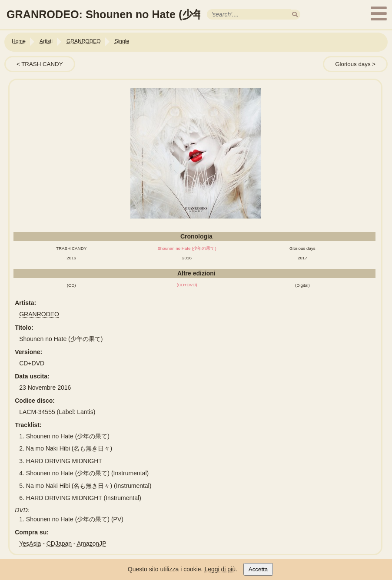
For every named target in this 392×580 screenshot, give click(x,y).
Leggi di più (220, 569)
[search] (295, 15)
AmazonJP (92, 544)
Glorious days (353, 64)
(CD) (71, 285)
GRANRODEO (39, 314)
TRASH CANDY (42, 64)
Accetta (258, 569)
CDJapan (59, 544)
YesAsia (30, 544)
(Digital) (302, 285)
